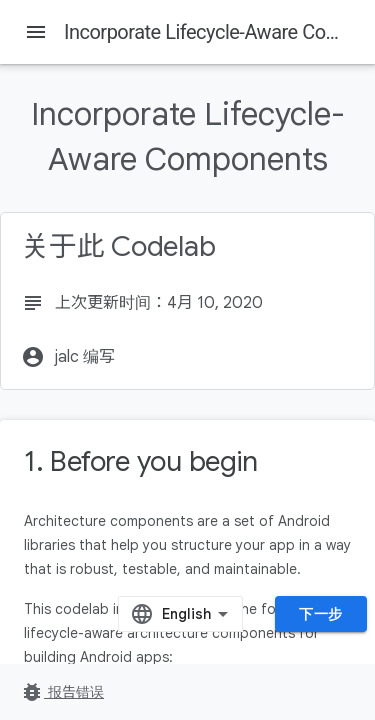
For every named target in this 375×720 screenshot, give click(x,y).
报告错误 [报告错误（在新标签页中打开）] (62, 692)
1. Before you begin (140, 461)
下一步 (321, 614)
